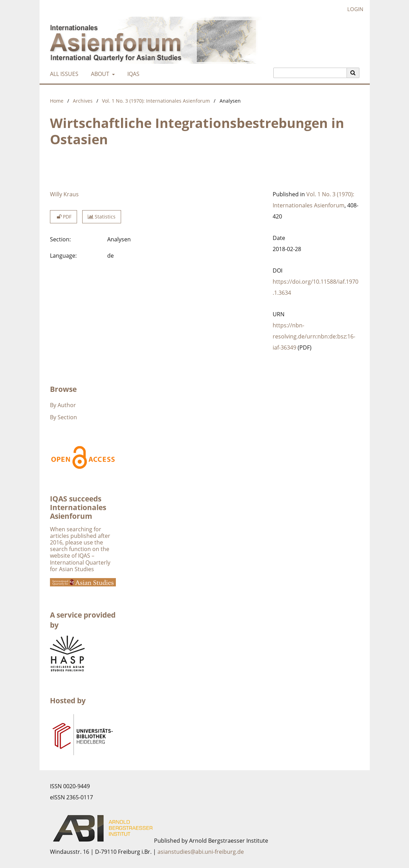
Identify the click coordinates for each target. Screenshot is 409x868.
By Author (63, 405)
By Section (63, 417)
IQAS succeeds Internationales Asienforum (78, 507)
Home (57, 101)
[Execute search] (353, 73)
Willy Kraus (64, 194)
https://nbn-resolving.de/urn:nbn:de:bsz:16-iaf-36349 (314, 336)
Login (353, 9)
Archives (83, 101)
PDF (63, 217)
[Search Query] (310, 73)
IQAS (132, 74)
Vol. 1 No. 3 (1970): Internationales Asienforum (156, 101)
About (99, 74)
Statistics (102, 217)
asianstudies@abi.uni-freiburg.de (201, 852)
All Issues (63, 74)
